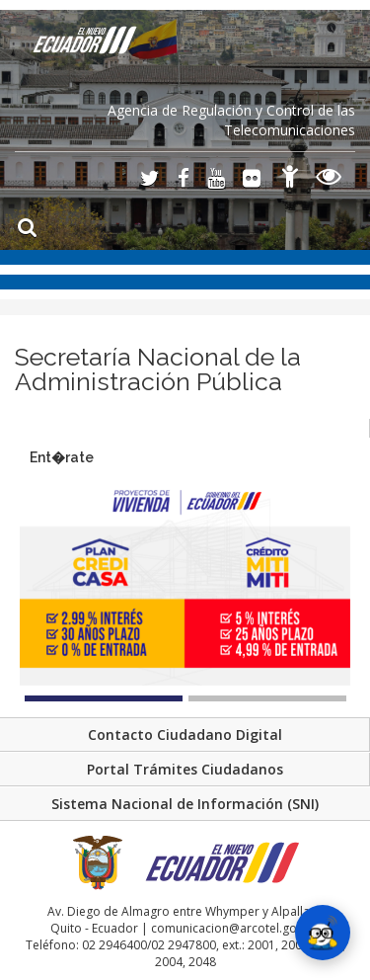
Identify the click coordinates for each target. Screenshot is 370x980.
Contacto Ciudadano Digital (185, 735)
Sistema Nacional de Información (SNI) (185, 804)
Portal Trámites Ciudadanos (185, 769)
